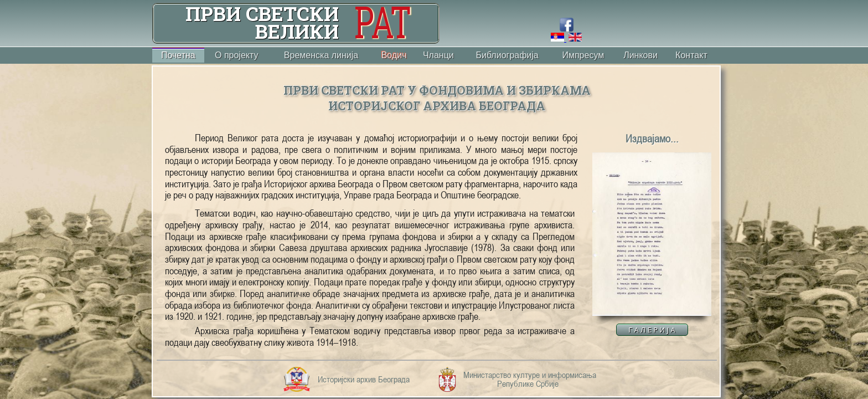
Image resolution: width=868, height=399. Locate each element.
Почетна (178, 55)
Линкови (640, 55)
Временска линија (321, 55)
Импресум (583, 55)
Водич (394, 55)
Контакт (691, 55)
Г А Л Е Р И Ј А (652, 330)
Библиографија (507, 55)
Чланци (438, 55)
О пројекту (237, 55)
